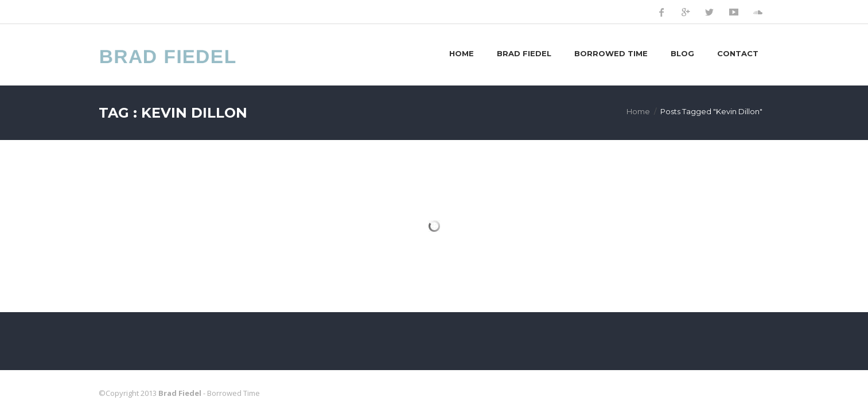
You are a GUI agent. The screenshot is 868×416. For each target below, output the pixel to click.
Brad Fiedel (524, 53)
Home (462, 53)
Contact (738, 53)
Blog (682, 53)
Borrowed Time (611, 53)
